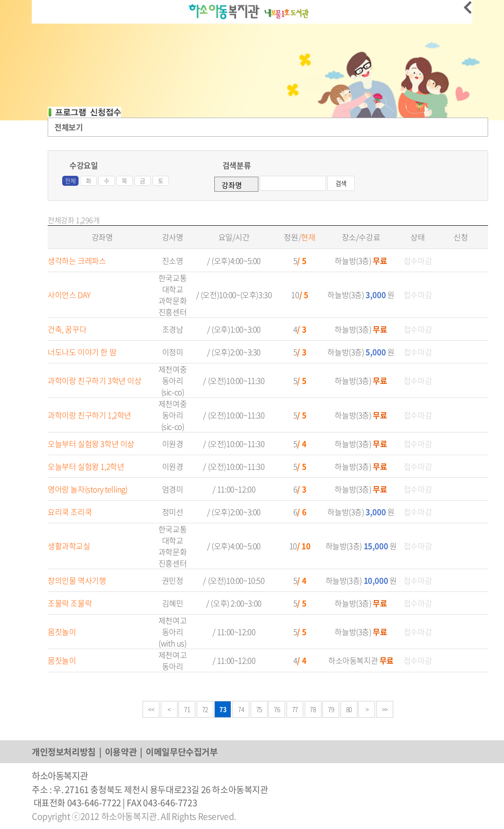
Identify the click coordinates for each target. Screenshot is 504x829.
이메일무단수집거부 (182, 752)
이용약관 (121, 752)
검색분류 (237, 165)
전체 (70, 181)
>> (385, 709)
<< (151, 709)
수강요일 (84, 165)
